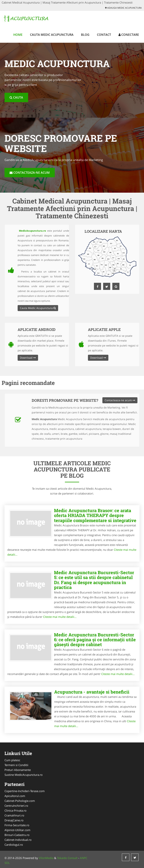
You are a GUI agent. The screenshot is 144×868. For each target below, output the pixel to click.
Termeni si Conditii (16, 765)
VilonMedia (46, 858)
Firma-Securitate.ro (17, 825)
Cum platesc (12, 760)
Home (18, 35)
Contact (104, 35)
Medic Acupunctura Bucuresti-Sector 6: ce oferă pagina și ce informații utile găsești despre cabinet (95, 640)
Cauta (16, 97)
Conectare (129, 35)
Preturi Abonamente (18, 770)
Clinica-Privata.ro (15, 810)
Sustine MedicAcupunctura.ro (24, 775)
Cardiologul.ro (14, 845)
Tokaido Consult (67, 858)
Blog (85, 35)
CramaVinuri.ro (14, 815)
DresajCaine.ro (14, 820)
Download (28, 358)
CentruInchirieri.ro (16, 806)
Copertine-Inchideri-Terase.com (25, 791)
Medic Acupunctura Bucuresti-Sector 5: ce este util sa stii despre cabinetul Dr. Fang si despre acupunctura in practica (94, 580)
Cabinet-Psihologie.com (20, 801)
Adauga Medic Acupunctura (123, 8)
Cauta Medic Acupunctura (52, 35)
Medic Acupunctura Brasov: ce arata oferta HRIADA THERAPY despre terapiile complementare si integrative (95, 515)
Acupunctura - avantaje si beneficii (92, 692)
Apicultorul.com (15, 796)
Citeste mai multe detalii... (60, 617)
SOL (7, 863)
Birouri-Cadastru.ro (17, 835)
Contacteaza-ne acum (30, 173)
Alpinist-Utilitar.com (17, 830)
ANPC (84, 858)
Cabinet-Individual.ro (18, 840)
